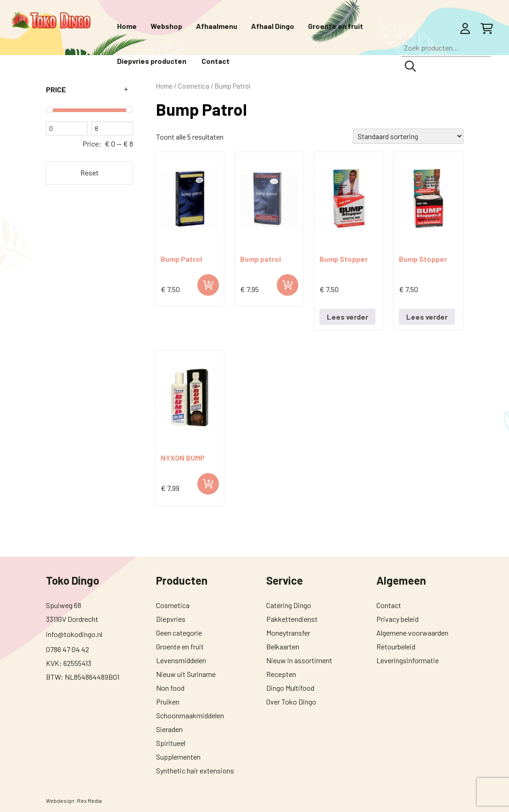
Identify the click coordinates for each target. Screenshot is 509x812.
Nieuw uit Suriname (186, 674)
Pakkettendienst (292, 619)
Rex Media (89, 801)
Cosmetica (173, 605)
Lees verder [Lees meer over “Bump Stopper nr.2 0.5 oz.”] (427, 317)
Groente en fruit (180, 646)
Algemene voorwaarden (412, 633)
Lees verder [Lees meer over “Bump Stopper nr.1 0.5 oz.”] (347, 317)
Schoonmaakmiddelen (190, 715)
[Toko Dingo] (51, 20)
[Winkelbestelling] (408, 136)
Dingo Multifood (290, 688)
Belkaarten (283, 646)
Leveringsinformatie (408, 660)
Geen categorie (179, 633)
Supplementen (178, 757)
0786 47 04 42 (67, 649)
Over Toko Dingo (291, 702)
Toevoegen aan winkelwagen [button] (208, 285)
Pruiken (168, 702)
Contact (389, 605)
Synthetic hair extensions (195, 770)
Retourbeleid (396, 646)
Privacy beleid (397, 619)
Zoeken (410, 66)
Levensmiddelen (181, 660)
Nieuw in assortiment (299, 660)
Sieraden (169, 729)
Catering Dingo (289, 605)
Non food (170, 688)
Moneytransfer (288, 633)
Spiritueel (171, 743)
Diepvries (171, 619)
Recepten (281, 674)
